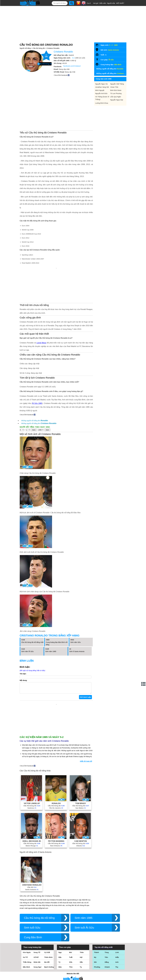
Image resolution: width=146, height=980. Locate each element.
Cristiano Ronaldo (53, 41)
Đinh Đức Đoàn (116, 83)
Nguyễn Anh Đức (101, 86)
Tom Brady (81, 771)
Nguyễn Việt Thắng (117, 77)
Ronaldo (56, 771)
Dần (81, 930)
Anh (117, 930)
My (95, 925)
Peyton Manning (56, 809)
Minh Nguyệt (100, 83)
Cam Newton (81, 809)
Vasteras (32, 775)
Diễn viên (103, 3)
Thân (82, 920)
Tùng (107, 920)
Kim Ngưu (27, 920)
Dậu (60, 925)
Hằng (107, 930)
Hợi (81, 925)
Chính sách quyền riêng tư (73, 968)
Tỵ (81, 935)
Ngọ (60, 920)
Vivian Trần (114, 80)
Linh (117, 920)
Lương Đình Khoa (102, 96)
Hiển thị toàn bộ (86, 729)
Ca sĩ (89, 3)
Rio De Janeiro (56, 775)
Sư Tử (25, 925)
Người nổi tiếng (25, 41)
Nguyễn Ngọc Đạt (117, 93)
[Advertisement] (71, 20)
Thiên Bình (48, 925)
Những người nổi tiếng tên (35, 390)
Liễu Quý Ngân (116, 90)
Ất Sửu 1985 (37, 373)
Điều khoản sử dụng (73, 957)
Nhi (95, 930)
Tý (59, 930)
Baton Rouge (32, 813)
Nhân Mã (37, 930)
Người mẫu (111, 3)
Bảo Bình (118, 57)
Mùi (71, 920)
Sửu (71, 930)
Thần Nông (27, 930)
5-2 (73, 51)
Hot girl (96, 3)
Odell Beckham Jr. (32, 809)
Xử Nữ (36, 925)
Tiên (106, 925)
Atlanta (81, 813)
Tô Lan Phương (116, 86)
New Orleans (56, 813)
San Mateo (81, 775)
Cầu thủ (32, 855)
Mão (60, 935)
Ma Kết (47, 930)
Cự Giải (47, 920)
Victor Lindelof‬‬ (32, 771)
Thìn (71, 935)
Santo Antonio (32, 857)
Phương (97, 935)
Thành (96, 920)
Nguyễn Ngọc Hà (101, 77)
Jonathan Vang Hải (102, 80)
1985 (116, 38)
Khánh (107, 935)
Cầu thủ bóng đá (39, 41)
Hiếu (117, 925)
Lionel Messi (41, 312)
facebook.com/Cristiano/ (72, 59)
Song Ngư (37, 935)
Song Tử (37, 920)
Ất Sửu (111, 53)
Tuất (71, 925)
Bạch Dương (49, 935)
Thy (117, 935)
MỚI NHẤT (120, 3)
